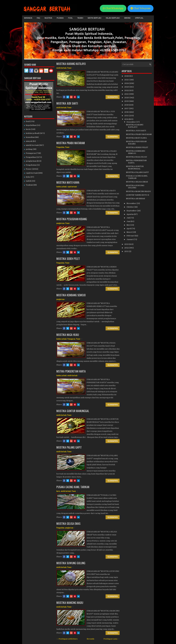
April (129, 229)
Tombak (29, 185)
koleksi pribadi (62, 187)
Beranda (28, 18)
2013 (127, 244)
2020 (127, 98)
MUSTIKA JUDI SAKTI (67, 103)
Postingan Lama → (112, 639)
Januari (130, 239)
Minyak (127, 18)
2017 (127, 108)
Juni (129, 221)
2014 (127, 119)
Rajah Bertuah (113, 18)
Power (69, 68)
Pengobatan (31, 165)
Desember (131, 122)
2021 (127, 94)
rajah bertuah (72, 187)
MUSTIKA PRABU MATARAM (71, 143)
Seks (28, 177)
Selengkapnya (113, 97)
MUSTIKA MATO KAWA (68, 182)
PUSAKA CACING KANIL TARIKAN (73, 487)
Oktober (130, 207)
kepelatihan (31, 125)
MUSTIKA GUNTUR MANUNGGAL (73, 411)
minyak (29, 141)
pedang (29, 149)
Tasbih (80, 18)
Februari (131, 236)
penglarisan (60, 223)
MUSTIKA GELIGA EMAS (68, 524)
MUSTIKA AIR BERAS (136, 199)
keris (58, 491)
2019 (127, 101)
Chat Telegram (141, 8)
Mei (128, 225)
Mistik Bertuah (95, 18)
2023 (127, 87)
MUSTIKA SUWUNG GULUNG (71, 563)
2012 (127, 248)
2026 (127, 76)
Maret (130, 232)
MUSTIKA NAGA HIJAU (68, 335)
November (132, 203)
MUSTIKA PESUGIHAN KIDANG (72, 219)
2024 (127, 83)
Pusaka (60, 18)
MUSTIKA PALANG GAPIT (69, 447)
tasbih (28, 181)
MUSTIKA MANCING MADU (70, 603)
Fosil (70, 18)
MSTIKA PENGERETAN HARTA (71, 371)
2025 (127, 80)
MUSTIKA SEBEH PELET (68, 259)
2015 (127, 116)
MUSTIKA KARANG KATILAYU (71, 64)
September (132, 211)
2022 (127, 90)
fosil (28, 121)
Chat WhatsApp (113, 8)
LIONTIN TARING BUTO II (138, 195)
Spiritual (139, 18)
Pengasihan (60, 147)
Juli (128, 218)
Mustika (48, 18)
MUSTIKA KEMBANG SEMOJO (71, 295)
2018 (127, 105)
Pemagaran (71, 339)
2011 (127, 251)
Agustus (130, 214)
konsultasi (30, 137)
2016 (127, 112)
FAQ (38, 18)
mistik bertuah (61, 68)
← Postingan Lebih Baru (67, 639)
